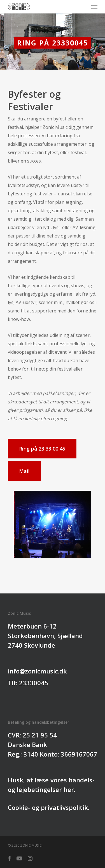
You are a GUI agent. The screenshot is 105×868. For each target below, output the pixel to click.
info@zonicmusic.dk (37, 671)
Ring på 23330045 (53, 43)
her (69, 789)
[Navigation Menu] (94, 7)
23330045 (34, 683)
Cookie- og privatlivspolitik (48, 807)
